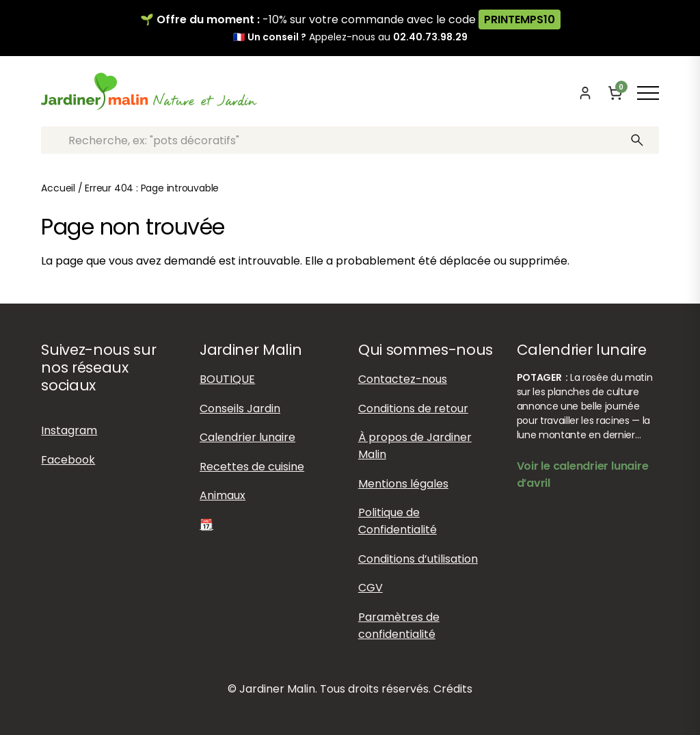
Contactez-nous (403, 379)
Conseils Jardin (240, 409)
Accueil (58, 188)
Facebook (68, 460)
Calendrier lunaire (247, 437)
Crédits (453, 689)
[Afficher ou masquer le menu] (648, 93)
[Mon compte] (585, 93)
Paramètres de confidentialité (399, 626)
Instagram (69, 430)
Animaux (223, 495)
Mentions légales (403, 484)
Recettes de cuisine (252, 467)
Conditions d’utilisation (418, 559)
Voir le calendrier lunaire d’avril (583, 475)
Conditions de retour (413, 409)
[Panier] (615, 93)
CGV (371, 588)
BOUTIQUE (227, 379)
